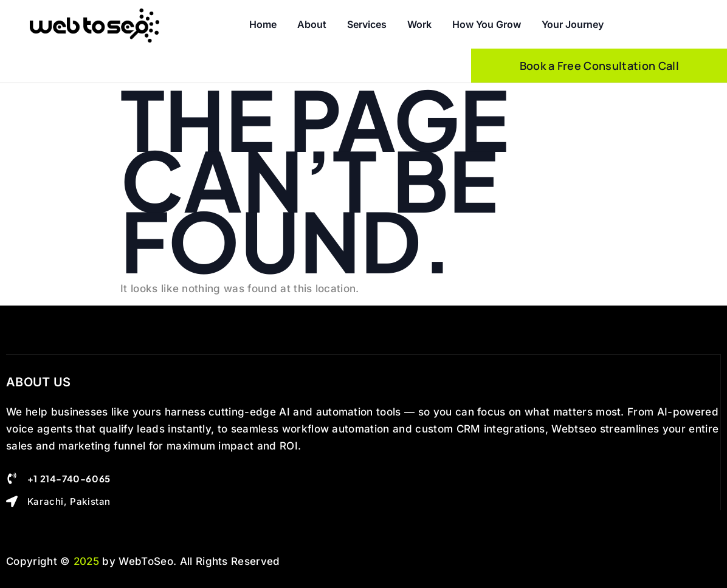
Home (263, 24)
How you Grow (487, 24)
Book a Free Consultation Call (599, 66)
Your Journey (573, 24)
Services (367, 24)
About (312, 24)
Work (419, 24)
